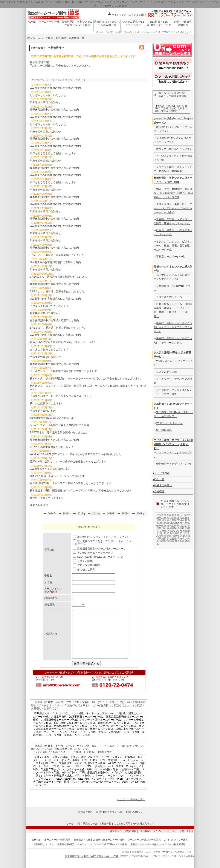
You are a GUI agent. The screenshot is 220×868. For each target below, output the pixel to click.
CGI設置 (113, 770)
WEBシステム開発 (117, 854)
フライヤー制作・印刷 (79, 779)
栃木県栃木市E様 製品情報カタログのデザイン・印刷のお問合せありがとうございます (81, 491)
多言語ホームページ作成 (109, 776)
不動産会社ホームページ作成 (51, 723)
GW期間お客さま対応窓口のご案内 (50, 469)
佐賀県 (173, 539)
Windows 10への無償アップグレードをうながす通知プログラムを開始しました (76, 454)
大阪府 (181, 528)
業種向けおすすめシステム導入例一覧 (107, 23)
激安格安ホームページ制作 (110, 849)
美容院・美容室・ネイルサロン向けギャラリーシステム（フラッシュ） (173, 327)
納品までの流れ (91, 833)
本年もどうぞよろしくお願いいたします (53, 153)
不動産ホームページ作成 (170, 257)
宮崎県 (171, 541)
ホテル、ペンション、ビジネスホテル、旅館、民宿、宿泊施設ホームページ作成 (173, 246)
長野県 (175, 526)
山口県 (186, 533)
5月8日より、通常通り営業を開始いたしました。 (58, 328)
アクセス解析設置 (61, 773)
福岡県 (165, 539)
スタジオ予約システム (169, 297)
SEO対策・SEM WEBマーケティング (159, 23)
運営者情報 (130, 841)
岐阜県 (160, 526)
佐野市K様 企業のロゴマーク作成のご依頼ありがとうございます (68, 462)
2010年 (111, 514)
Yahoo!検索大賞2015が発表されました (52, 418)
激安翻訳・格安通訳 (84, 849)
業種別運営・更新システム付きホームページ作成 (77, 23)
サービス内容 (73, 833)
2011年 (96, 514)
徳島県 (176, 536)
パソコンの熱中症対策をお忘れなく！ (52, 447)
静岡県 (178, 523)
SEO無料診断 (164, 430)
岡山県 (163, 533)
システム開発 (42, 767)
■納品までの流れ (162, 485)
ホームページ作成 (49, 22)
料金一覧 (107, 833)
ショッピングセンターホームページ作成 (113, 736)
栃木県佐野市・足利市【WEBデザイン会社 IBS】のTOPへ (110, 822)
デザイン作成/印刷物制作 (183, 23)
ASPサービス (98, 770)
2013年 (67, 514)
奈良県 (163, 531)
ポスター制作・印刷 (107, 779)
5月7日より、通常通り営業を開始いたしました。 (58, 255)
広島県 (171, 533)
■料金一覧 (158, 479)
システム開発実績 (167, 372)
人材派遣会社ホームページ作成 (59, 729)
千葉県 (173, 520)
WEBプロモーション (129, 788)
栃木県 (163, 523)
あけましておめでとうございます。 (50, 306)
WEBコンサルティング (169, 423)
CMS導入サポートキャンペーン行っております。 (59, 476)
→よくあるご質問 (136, 15)
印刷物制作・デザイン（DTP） (174, 464)
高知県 (184, 536)
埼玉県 (165, 520)
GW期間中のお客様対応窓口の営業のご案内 (55, 88)
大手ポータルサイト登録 (47, 791)
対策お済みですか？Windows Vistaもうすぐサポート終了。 (64, 342)
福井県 (173, 528)
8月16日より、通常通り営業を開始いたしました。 (59, 277)
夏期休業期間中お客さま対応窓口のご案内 (54, 440)
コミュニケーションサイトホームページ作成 (70, 742)
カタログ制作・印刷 (73, 782)
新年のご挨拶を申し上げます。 (48, 403)
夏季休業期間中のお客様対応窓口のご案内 (54, 110)
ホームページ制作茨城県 (173, 854)
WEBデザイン (116, 773)
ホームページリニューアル (77, 776)
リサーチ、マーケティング (108, 785)
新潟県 (168, 526)
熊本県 (163, 541)
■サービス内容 (161, 473)
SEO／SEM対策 (66, 788)
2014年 (52, 514)
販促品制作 (135, 782)
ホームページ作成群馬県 (57, 849)
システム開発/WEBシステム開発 (133, 23)
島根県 (160, 536)
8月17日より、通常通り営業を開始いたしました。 (59, 432)
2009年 (126, 514)
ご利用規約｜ (146, 841)
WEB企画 (83, 788)
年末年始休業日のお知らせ (45, 102)
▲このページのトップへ (131, 809)
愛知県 (171, 523)
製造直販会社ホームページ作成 (95, 739)
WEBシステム (114, 767)
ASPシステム (96, 767)
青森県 (168, 515)
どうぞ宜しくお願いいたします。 (49, 95)
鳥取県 (178, 533)
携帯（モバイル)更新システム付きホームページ (92, 791)
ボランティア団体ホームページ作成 (100, 729)
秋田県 (183, 515)
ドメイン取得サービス (74, 770)
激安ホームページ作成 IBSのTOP (47, 38)
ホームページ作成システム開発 (144, 849)
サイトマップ (117, 15)
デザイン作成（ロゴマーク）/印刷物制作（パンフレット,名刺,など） (173, 444)
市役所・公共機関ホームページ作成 (119, 742)
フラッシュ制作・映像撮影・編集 (52, 785)
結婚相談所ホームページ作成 (70, 736)
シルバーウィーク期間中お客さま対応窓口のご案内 (60, 425)
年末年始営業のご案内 (43, 411)
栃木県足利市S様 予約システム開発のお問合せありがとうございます (71, 483)
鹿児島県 (180, 541)
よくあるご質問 (122, 833)
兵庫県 (171, 531)
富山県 (165, 528)
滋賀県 (178, 531)
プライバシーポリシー (165, 841)
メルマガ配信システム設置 (90, 773)
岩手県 (175, 515)
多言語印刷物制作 (98, 782)
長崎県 (181, 539)
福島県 (173, 518)
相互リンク (116, 841)
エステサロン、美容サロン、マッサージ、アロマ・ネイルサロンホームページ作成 (173, 208)
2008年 (141, 514)
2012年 (82, 514)
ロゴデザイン (118, 782)
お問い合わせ (186, 841)
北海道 (160, 515)
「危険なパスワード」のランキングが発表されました (61, 396)
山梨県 (183, 526)
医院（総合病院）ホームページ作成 (74, 733)
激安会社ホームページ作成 (145, 854)
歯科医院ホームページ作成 (114, 733)
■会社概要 (158, 491)
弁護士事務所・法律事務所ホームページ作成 (77, 726)
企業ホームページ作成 (77, 745)
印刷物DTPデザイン (52, 779)
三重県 (186, 523)
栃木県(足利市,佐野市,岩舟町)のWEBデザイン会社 (29, 2)
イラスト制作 (82, 785)
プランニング (46, 788)
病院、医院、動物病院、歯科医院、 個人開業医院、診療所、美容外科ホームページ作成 (173, 193)
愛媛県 (168, 536)
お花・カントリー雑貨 (176, 849)
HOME (32, 22)
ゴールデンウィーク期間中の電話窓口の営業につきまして (63, 371)
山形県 (165, 518)
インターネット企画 (103, 788)
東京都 (181, 518)
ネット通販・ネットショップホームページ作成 (98, 723)
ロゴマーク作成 (98, 854)
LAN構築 (130, 767)
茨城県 (181, 520)
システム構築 (60, 767)
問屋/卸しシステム (44, 854)
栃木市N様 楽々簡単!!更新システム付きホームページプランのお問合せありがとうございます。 (86, 379)
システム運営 (78, 767)
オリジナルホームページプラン (174, 149)
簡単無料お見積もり (143, 833)
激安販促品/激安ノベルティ (72, 854)
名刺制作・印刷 (130, 779)
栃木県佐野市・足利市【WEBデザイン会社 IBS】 (92, 866)
